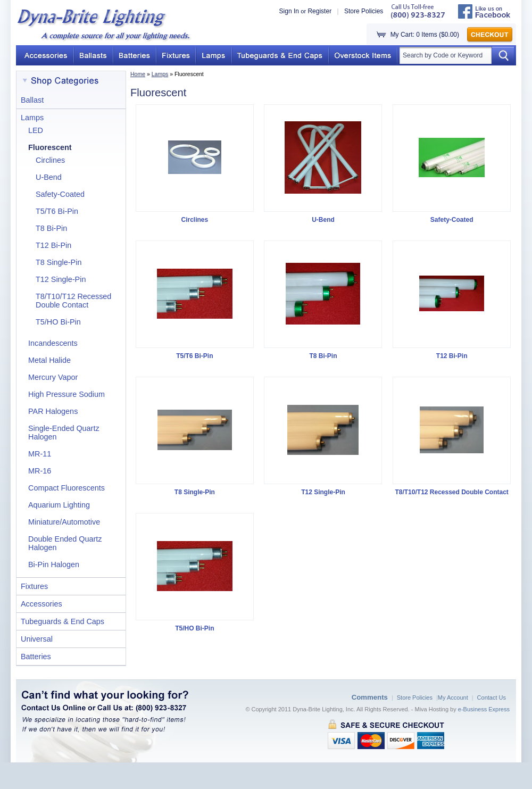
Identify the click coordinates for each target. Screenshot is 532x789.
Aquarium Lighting (59, 505)
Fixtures (34, 586)
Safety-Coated (60, 194)
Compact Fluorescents (66, 488)
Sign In (289, 11)
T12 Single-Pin (61, 279)
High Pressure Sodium (66, 394)
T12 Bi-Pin (53, 245)
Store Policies (364, 11)
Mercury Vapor (53, 377)
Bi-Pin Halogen (54, 564)
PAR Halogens (53, 411)
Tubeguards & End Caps (63, 621)
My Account (453, 697)
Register (319, 11)
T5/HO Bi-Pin (58, 322)
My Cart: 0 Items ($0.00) (425, 35)
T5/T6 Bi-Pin (57, 211)
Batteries (36, 657)
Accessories (41, 604)
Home (138, 74)
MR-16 (40, 471)
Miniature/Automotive (64, 522)
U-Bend (49, 177)
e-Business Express (484, 709)
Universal (37, 639)
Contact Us (492, 697)
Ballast (32, 100)
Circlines (50, 160)
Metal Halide (49, 360)
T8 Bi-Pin (51, 228)
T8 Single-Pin (59, 262)
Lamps (160, 74)
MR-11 (40, 454)
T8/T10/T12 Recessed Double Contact (73, 301)
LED (36, 130)
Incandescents (53, 343)
